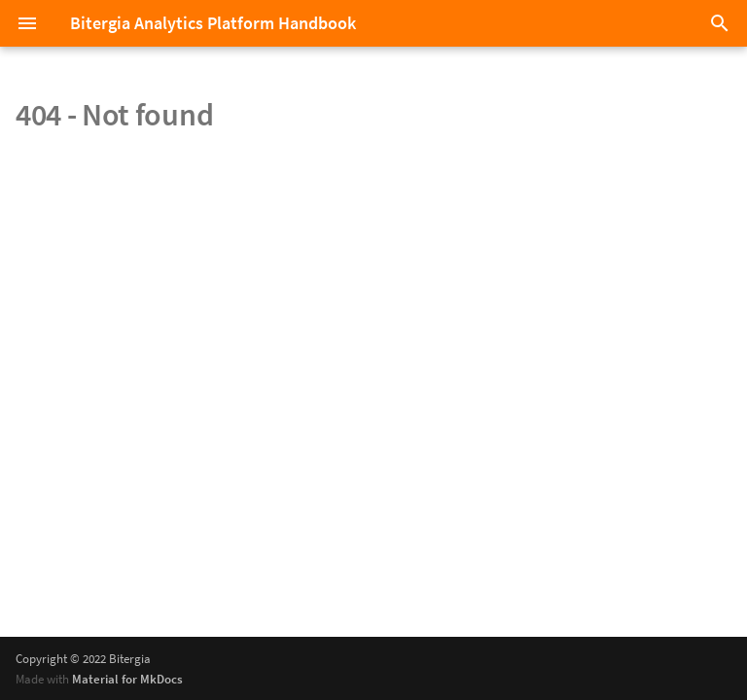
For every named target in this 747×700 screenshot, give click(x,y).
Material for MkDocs (127, 679)
